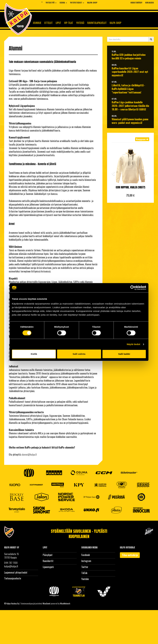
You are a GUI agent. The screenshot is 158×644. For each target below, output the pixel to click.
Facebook (86, 555)
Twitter (85, 567)
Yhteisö (80, 23)
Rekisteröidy (136, 3)
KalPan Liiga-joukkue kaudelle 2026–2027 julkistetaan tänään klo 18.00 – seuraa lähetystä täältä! (130, 106)
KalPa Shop (92, 3)
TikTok (84, 573)
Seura (63, 3)
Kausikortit (48, 561)
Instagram (86, 561)
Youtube (85, 579)
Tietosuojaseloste (13, 578)
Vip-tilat (69, 23)
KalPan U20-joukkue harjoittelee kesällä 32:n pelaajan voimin (129, 57)
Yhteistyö (51, 3)
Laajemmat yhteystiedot (16, 572)
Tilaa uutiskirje (130, 555)
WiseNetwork (65, 603)
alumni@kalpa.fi (29, 455)
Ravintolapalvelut (97, 23)
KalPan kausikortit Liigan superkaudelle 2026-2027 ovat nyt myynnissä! (130, 72)
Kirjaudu (150, 3)
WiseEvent (46, 603)
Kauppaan (142, 139)
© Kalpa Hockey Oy (12, 603)
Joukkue (37, 23)
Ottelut (48, 23)
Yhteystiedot (77, 3)
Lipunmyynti (48, 567)
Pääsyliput (48, 555)
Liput (58, 23)
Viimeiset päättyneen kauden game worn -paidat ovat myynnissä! (130, 121)
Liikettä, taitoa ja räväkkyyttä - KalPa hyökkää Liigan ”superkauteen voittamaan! (128, 89)
